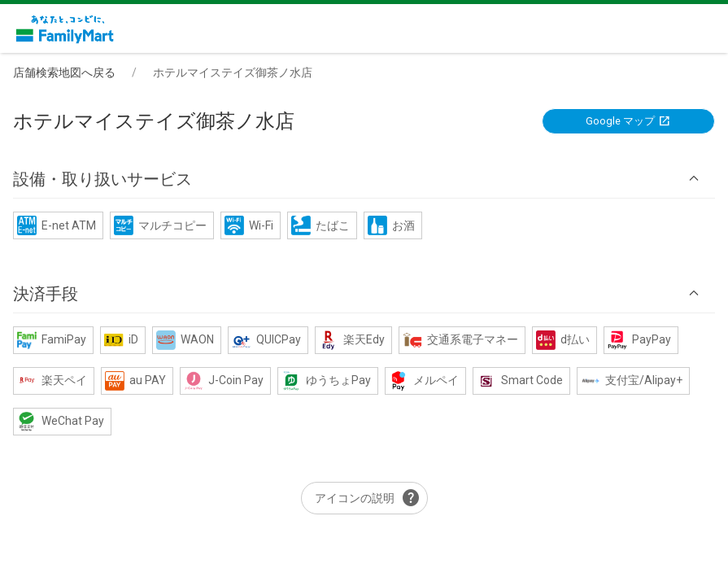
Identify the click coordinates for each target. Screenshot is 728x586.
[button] (364, 179)
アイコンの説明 (368, 498)
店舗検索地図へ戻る (64, 72)
